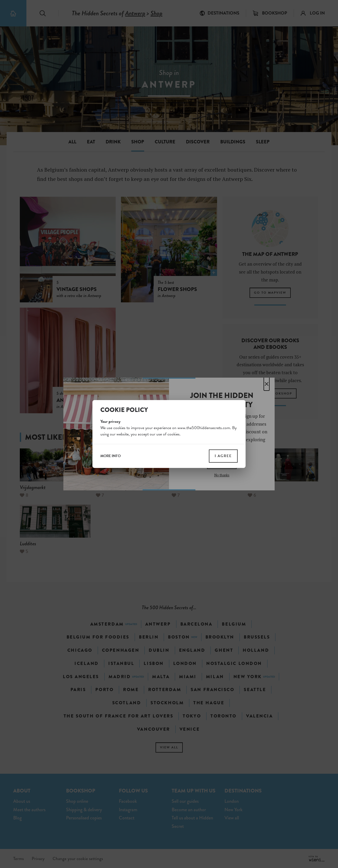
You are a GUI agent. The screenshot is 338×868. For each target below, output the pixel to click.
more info (111, 456)
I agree (223, 456)
